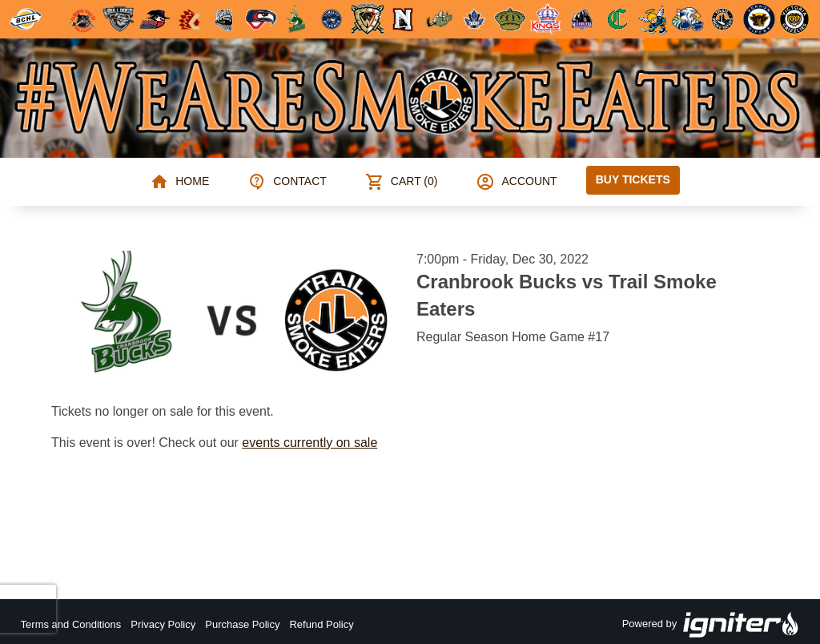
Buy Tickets (633, 179)
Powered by (711, 625)
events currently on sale (310, 443)
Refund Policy (321, 624)
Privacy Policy (163, 624)
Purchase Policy (242, 624)
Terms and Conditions (71, 624)
